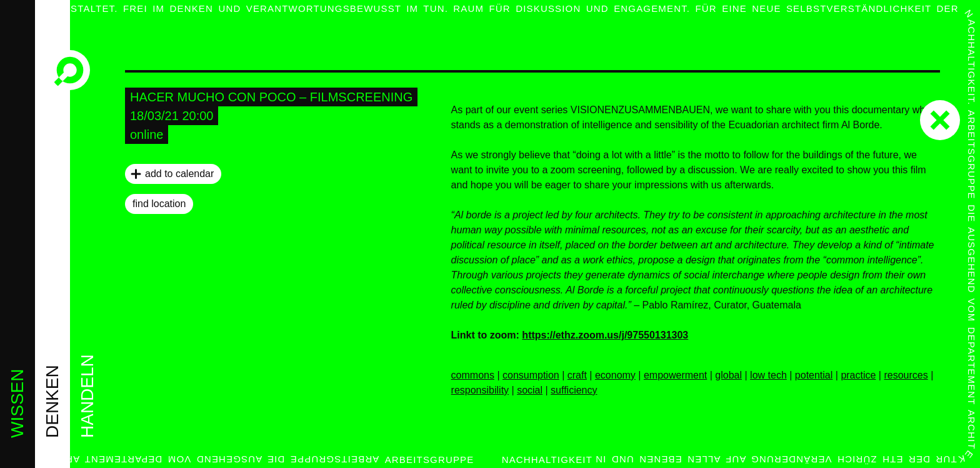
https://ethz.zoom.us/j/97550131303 (605, 335)
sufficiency (574, 390)
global (728, 375)
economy (615, 375)
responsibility (480, 390)
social (530, 390)
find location (159, 204)
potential (814, 375)
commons (473, 375)
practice (858, 375)
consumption (531, 375)
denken (52, 401)
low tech (768, 375)
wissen (17, 404)
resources (906, 375)
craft (577, 375)
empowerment (675, 375)
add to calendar (179, 174)
